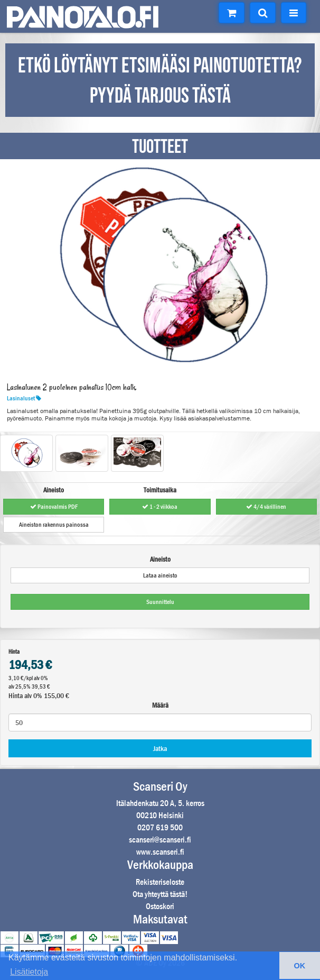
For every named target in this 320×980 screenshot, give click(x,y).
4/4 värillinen (266, 507)
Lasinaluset (24, 398)
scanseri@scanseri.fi (160, 840)
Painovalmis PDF (54, 507)
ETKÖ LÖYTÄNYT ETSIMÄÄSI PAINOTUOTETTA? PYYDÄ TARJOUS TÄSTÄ (160, 81)
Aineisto (160, 559)
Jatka (160, 748)
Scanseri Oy (160, 786)
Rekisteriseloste (160, 882)
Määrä (160, 705)
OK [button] (300, 966)
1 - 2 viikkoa (160, 507)
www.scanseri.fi (160, 852)
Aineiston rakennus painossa (54, 525)
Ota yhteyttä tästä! (160, 894)
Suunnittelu (160, 602)
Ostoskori (160, 906)
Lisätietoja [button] (29, 972)
